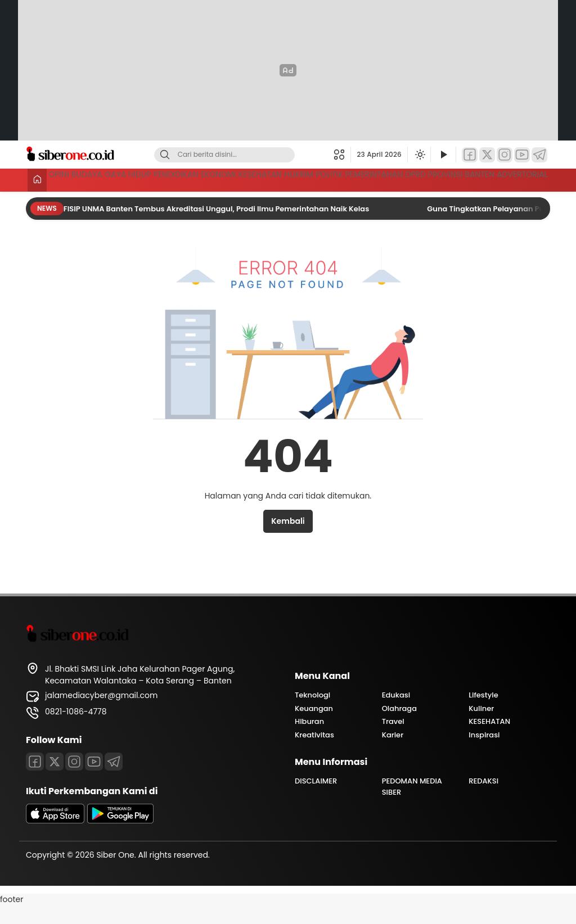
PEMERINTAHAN (517, 179)
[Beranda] (35, 180)
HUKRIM (407, 179)
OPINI (64, 179)
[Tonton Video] (443, 155)
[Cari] (165, 155)
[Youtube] (94, 780)
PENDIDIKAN (232, 179)
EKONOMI (292, 179)
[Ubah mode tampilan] (419, 155)
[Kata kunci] (243, 155)
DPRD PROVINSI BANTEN (100, 200)
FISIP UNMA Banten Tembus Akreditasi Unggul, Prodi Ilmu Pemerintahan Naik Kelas (217, 227)
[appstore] (55, 839)
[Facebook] (470, 155)
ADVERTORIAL (521, 200)
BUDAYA (109, 179)
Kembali (288, 540)
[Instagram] (505, 155)
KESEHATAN (351, 179)
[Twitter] (487, 155)
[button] (342, 155)
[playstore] (120, 839)
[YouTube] (522, 155)
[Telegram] (539, 155)
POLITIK (455, 179)
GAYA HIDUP (167, 179)
